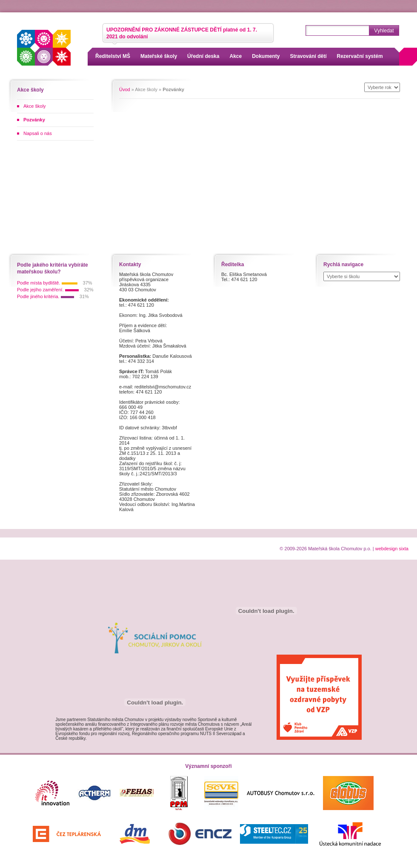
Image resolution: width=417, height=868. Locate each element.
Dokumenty (266, 56)
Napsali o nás (38, 133)
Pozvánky (34, 120)
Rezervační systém (360, 56)
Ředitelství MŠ (113, 56)
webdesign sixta (392, 549)
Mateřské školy (159, 56)
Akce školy (35, 106)
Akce (236, 56)
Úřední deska (203, 56)
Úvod (125, 89)
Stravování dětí (308, 56)
